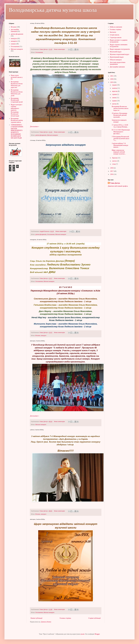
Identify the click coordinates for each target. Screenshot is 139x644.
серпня (115, 94)
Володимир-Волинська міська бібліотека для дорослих (17, 85)
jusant (83, 634)
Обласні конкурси (116, 60)
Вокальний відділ (116, 52)
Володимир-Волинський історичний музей (17, 100)
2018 (112, 168)
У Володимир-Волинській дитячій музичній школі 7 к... (120, 139)
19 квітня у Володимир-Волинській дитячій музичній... (120, 115)
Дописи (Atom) (46, 622)
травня (115, 101)
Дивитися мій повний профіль (118, 186)
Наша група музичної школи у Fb (17, 77)
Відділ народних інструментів (120, 49)
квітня (114, 104)
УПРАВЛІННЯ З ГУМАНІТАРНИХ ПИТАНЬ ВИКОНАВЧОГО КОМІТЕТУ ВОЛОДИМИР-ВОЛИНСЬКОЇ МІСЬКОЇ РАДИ (17, 131)
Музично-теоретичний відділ (119, 54)
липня (114, 98)
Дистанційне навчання (117, 67)
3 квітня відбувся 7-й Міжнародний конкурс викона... (120, 145)
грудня (114, 85)
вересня (115, 91)
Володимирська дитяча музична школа (53, 10)
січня (114, 164)
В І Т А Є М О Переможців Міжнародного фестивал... (121, 132)
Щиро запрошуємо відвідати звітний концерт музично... (119, 152)
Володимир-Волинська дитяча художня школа (17, 120)
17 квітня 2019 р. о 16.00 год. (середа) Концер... (120, 126)
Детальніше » (35, 127)
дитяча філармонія (41, 135)
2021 (112, 76)
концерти (14, 41)
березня (115, 158)
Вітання (38, 336)
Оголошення (39, 52)
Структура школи (116, 38)
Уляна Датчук (115, 183)
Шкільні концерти (52, 135)
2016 (112, 174)
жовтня (115, 88)
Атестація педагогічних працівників (118, 63)
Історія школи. (115, 35)
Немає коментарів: (60, 49)
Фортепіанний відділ (117, 57)
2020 (112, 79)
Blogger (97, 634)
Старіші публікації (94, 618)
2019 (112, 82)
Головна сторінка (65, 618)
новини (13, 44)
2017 (112, 171)
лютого (115, 161)
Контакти (113, 32)
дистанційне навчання (15, 30)
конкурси (43, 336)
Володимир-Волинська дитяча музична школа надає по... (120, 108)
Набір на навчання (116, 27)
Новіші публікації (36, 618)
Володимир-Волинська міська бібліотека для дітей (17, 93)
